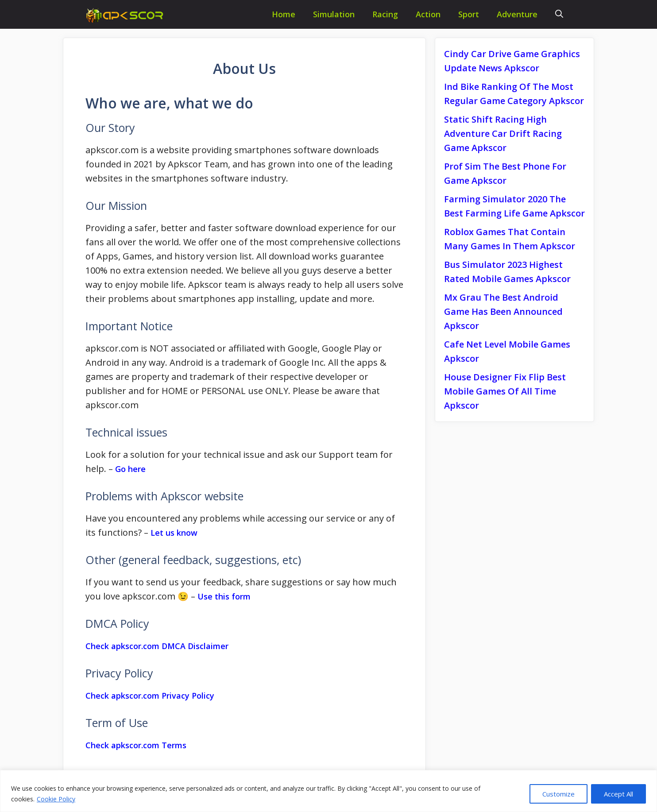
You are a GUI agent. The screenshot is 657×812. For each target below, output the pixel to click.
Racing (385, 14)
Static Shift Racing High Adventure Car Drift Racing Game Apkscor (503, 133)
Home (284, 14)
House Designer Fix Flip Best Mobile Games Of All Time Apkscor (505, 391)
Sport (469, 14)
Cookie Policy (56, 799)
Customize (558, 794)
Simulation (334, 14)
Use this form (224, 596)
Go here (130, 469)
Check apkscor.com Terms (136, 745)
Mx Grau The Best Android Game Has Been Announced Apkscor (503, 311)
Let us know (174, 533)
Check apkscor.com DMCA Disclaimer (157, 646)
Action (428, 14)
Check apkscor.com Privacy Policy (150, 696)
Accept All (618, 794)
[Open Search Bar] (559, 14)
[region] (328, 791)
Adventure (517, 14)
